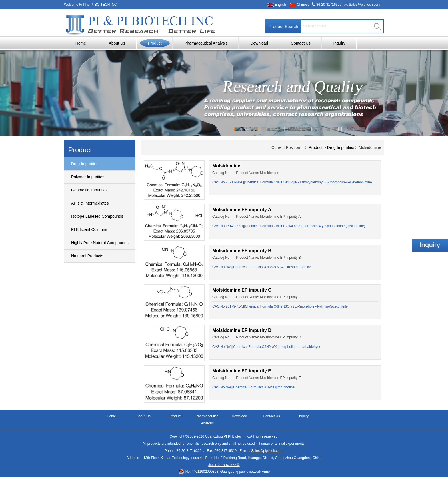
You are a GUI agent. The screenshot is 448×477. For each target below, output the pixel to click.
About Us (117, 43)
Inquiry (339, 43)
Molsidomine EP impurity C (242, 290)
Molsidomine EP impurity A (242, 210)
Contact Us (301, 43)
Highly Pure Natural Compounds (100, 243)
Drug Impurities (85, 164)
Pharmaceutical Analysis (206, 43)
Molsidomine (226, 166)
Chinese (303, 5)
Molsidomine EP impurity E (242, 371)
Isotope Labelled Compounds (97, 216)
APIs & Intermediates (90, 203)
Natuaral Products (87, 256)
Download (259, 43)
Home (81, 43)
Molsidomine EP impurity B (242, 251)
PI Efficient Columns (89, 229)
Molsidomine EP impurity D (242, 330)
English (280, 5)
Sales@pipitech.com (365, 5)
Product (155, 43)
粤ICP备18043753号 (224, 465)
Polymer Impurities (88, 177)
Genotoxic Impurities (89, 190)
